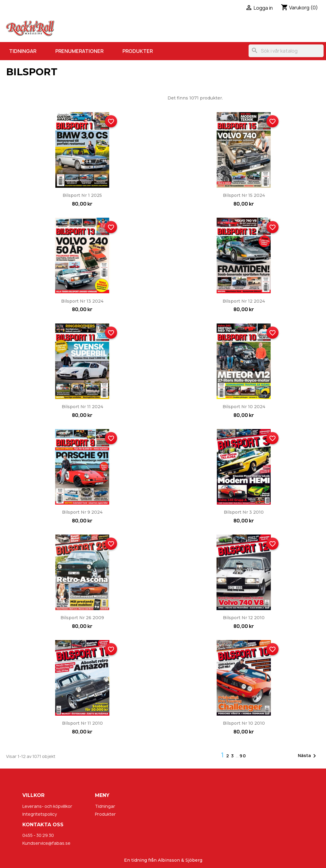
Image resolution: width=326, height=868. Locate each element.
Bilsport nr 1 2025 (82, 195)
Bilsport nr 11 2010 (82, 723)
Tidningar (23, 51)
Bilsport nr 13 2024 (82, 301)
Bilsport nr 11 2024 (82, 407)
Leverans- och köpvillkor (47, 806)
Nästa (308, 756)
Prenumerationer (79, 51)
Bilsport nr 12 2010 (244, 618)
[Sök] (286, 51)
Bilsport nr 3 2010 (244, 512)
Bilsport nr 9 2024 (82, 512)
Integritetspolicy (40, 814)
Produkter (138, 51)
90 (243, 756)
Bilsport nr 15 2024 (244, 195)
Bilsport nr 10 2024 (244, 407)
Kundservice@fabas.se (46, 843)
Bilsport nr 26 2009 (82, 618)
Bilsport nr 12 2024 (244, 301)
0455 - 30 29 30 (38, 835)
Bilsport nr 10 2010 (244, 723)
